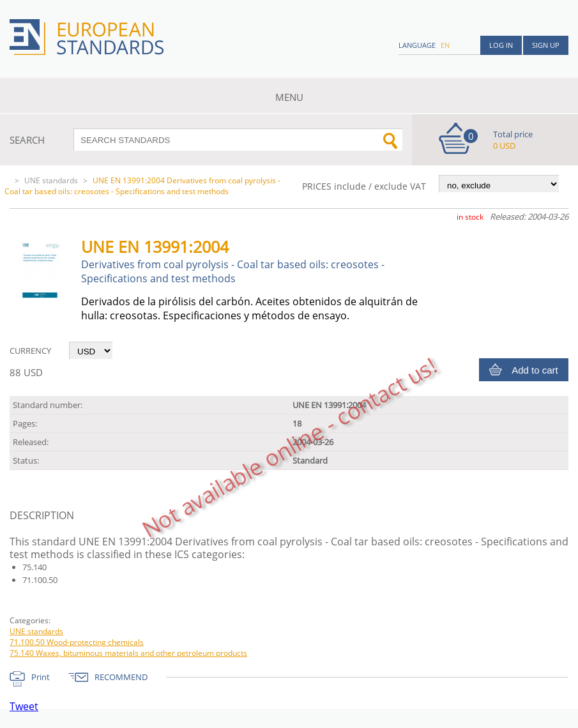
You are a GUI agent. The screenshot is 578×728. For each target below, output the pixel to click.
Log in (501, 45)
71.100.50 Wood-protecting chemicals (77, 642)
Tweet (24, 706)
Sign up (546, 45)
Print (41, 677)
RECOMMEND (121, 677)
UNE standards (51, 180)
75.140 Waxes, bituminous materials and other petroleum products (128, 653)
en (445, 45)
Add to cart (535, 370)
